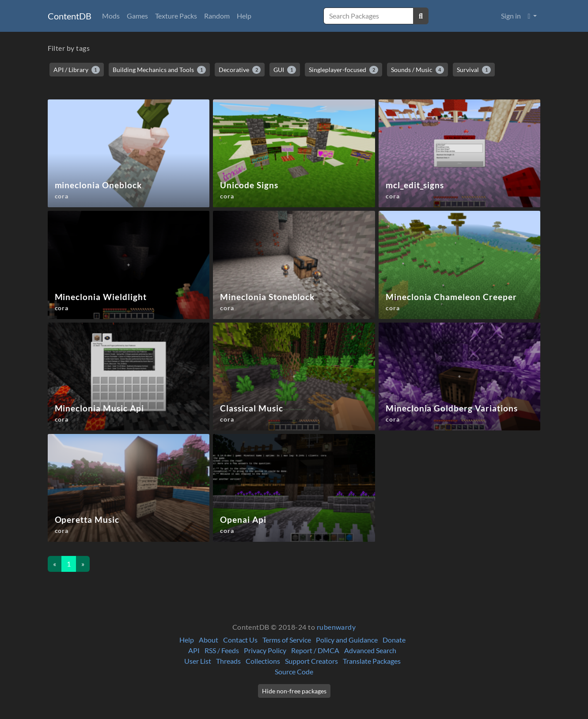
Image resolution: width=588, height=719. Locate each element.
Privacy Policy (265, 650)
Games (137, 16)
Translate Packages (372, 661)
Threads (228, 661)
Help (244, 16)
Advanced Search (370, 650)
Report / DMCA (315, 650)
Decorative (240, 70)
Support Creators (311, 661)
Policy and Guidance (347, 640)
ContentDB (70, 16)
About (209, 640)
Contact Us (240, 640)
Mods (111, 16)
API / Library (77, 70)
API (194, 650)
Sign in (511, 16)
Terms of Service (287, 640)
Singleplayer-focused (343, 70)
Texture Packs (176, 16)
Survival (474, 70)
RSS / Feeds (222, 650)
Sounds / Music (418, 70)
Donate (394, 640)
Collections (263, 661)
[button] (533, 16)
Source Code (294, 671)
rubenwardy (336, 627)
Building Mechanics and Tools (159, 70)
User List (198, 661)
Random (217, 16)
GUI (285, 70)
